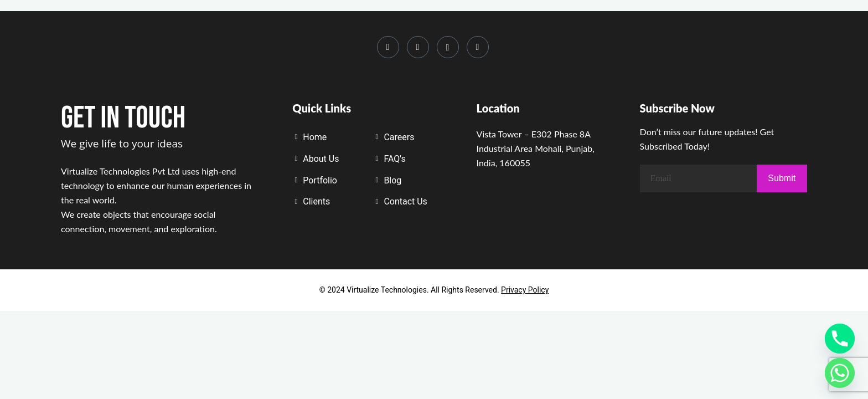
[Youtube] (448, 47)
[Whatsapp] (478, 47)
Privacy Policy (525, 290)
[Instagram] (388, 47)
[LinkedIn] (418, 47)
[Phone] (840, 339)
